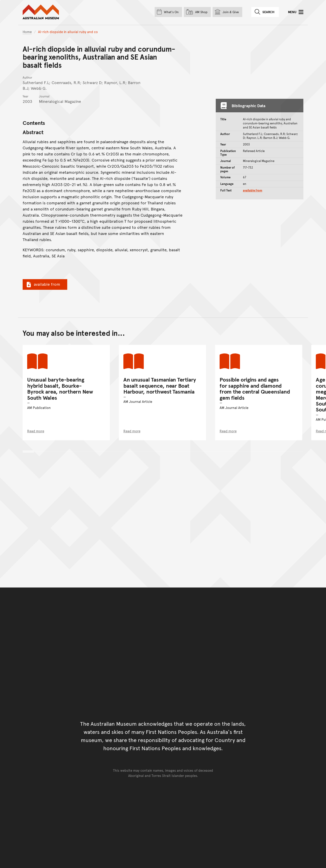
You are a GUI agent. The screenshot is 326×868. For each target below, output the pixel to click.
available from (43, 284)
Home (27, 32)
